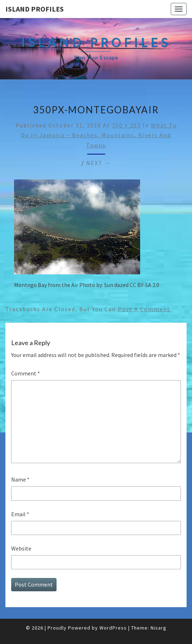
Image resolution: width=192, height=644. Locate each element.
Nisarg (158, 628)
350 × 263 (126, 125)
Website (21, 548)
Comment (26, 373)
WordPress (113, 628)
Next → (99, 163)
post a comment (144, 309)
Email (20, 514)
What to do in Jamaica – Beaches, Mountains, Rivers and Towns (99, 135)
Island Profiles (35, 9)
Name (20, 479)
